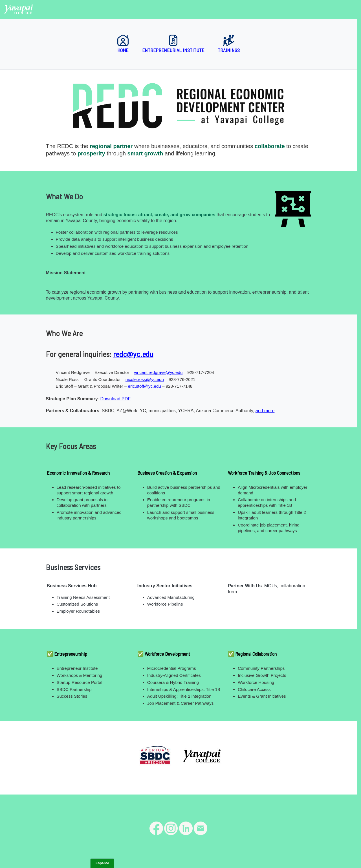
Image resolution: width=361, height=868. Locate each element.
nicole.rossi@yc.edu (145, 379)
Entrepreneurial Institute (173, 44)
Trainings (229, 44)
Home (123, 44)
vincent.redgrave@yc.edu (158, 372)
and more (265, 411)
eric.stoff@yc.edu (145, 386)
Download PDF (115, 399)
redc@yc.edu (133, 354)
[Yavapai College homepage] (19, 9)
